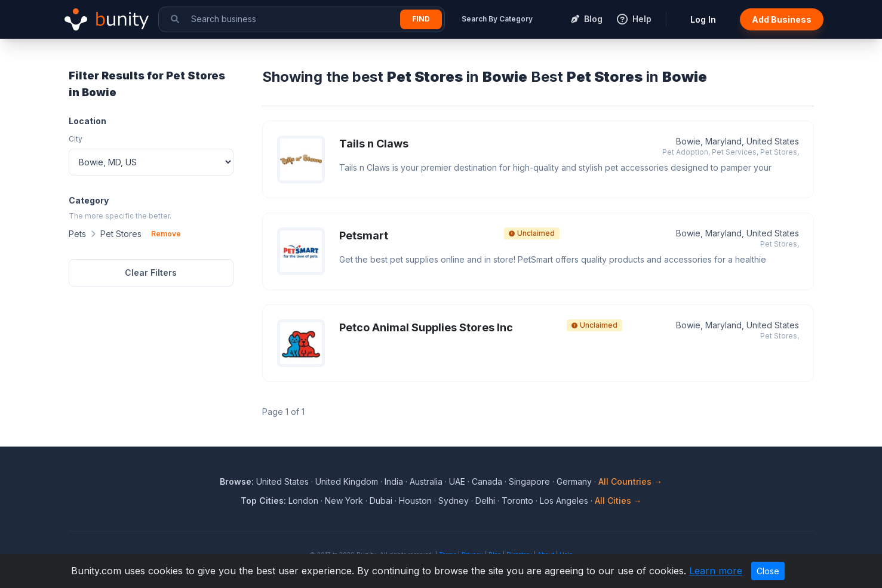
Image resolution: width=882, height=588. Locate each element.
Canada (487, 481)
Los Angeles (564, 501)
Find (421, 19)
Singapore (529, 481)
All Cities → (618, 501)
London (303, 501)
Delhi (485, 501)
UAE (457, 481)
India (394, 481)
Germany (574, 481)
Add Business (782, 19)
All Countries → (630, 481)
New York (344, 501)
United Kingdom (347, 481)
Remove (166, 234)
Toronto (517, 501)
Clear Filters (151, 273)
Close (768, 571)
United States (282, 481)
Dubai (381, 501)
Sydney (454, 501)
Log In (703, 19)
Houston (415, 501)
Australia (426, 481)
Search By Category (497, 19)
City (76, 139)
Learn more (716, 571)
